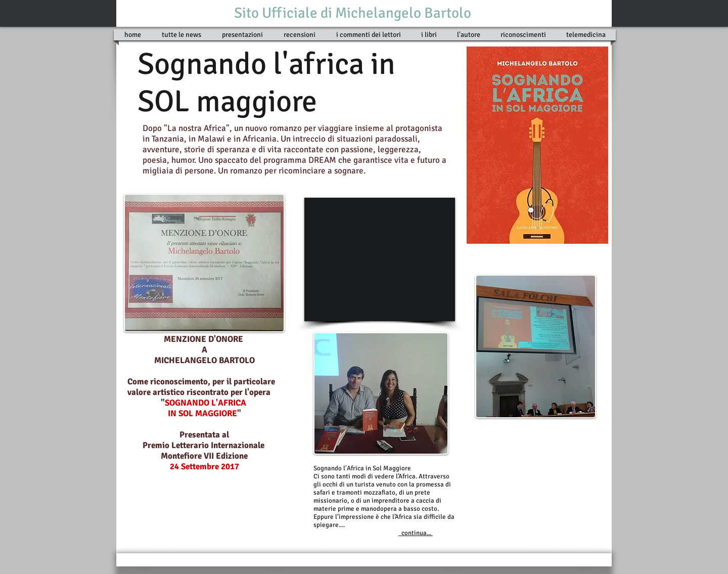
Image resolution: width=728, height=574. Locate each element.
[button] (429, 35)
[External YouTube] (380, 259)
